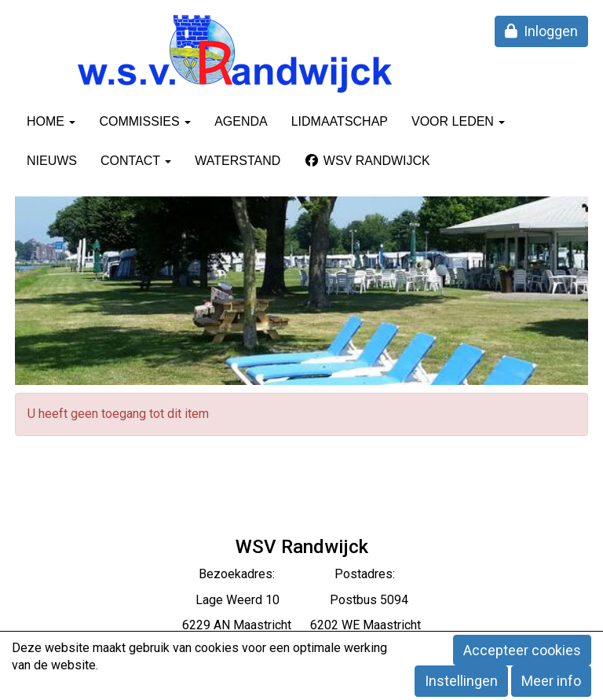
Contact (136, 161)
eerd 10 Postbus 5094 (323, 600)
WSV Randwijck (367, 161)
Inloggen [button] (541, 31)
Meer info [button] (551, 681)
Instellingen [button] (461, 681)
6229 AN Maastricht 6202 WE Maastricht (301, 625)
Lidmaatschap (340, 121)
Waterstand (238, 161)
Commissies (145, 121)
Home (51, 121)
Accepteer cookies (522, 650)
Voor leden (458, 121)
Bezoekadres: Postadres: (301, 574)
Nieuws (52, 161)
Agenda (241, 121)
